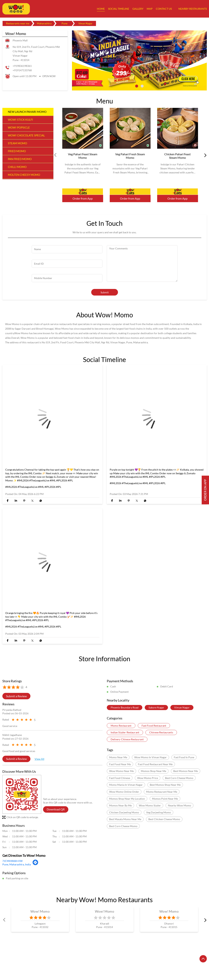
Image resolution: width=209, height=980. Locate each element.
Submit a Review (16, 696)
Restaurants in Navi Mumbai (173, 963)
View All (39, 759)
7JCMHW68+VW (12, 861)
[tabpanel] (139, 60)
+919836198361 (22, 66)
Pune (64, 23)
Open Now (49, 76)
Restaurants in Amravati (16, 963)
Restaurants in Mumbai (110, 963)
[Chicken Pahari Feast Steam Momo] (178, 128)
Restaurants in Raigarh (42, 968)
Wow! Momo (40, 911)
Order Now (83, 192)
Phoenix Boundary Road (125, 707)
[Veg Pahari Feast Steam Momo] (83, 128)
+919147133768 (22, 70)
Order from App (83, 198)
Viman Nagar (182, 707)
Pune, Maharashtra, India (17, 864)
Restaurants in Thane (70, 968)
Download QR (56, 809)
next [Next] (205, 155)
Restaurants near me (18, 23)
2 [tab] (142, 86)
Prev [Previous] (56, 155)
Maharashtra (44, 23)
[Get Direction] (35, 864)
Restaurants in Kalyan (81, 963)
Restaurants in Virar (98, 968)
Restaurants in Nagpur (140, 963)
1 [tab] (137, 86)
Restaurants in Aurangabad (49, 963)
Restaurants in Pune (14, 968)
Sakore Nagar (156, 707)
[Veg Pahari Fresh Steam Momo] (130, 128)
